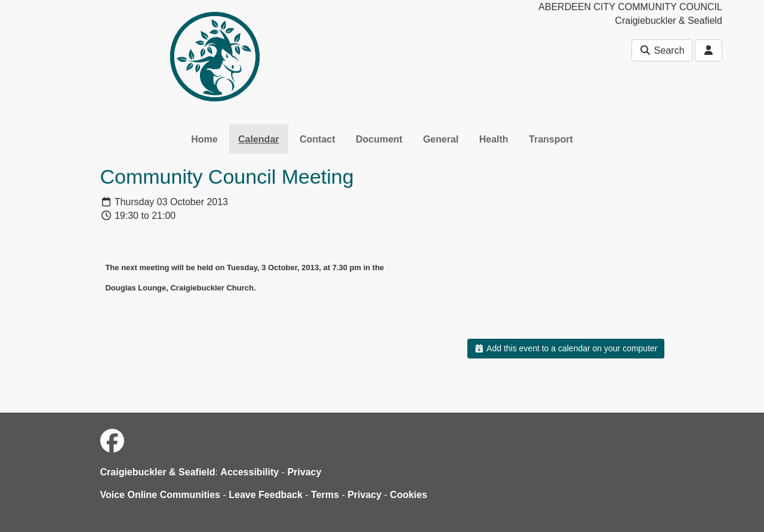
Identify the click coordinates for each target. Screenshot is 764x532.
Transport (551, 139)
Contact (318, 139)
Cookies (408, 495)
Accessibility (249, 472)
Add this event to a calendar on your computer (566, 348)
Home (204, 139)
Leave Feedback (266, 495)
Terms (325, 495)
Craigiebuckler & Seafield (158, 472)
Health (494, 139)
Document (379, 139)
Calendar (258, 139)
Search (662, 50)
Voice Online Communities (161, 495)
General (441, 139)
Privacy (304, 472)
